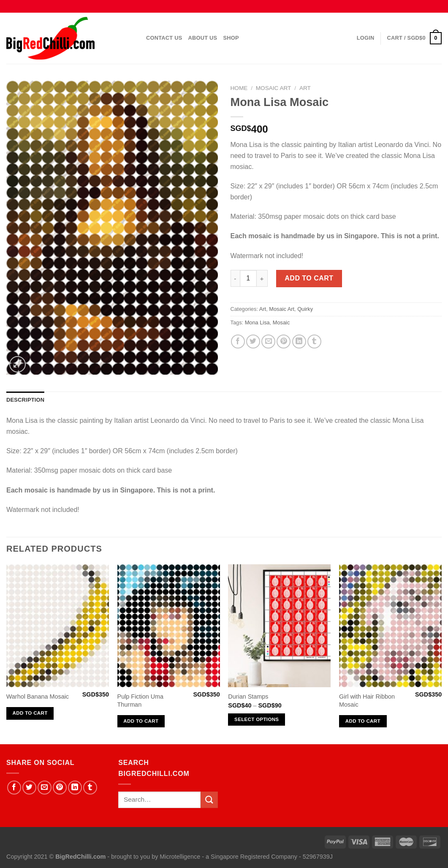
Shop (231, 38)
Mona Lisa (257, 322)
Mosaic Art (274, 88)
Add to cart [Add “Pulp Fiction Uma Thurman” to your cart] (141, 721)
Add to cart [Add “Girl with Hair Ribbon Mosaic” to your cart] (363, 721)
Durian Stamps (248, 697)
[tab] (25, 400)
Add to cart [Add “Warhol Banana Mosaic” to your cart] (30, 713)
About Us (203, 38)
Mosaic (281, 322)
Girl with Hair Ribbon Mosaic (367, 701)
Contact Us (164, 38)
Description (25, 400)
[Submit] (209, 800)
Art (305, 88)
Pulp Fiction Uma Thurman (141, 701)
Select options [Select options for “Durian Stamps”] (257, 719)
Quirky (305, 309)
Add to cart (309, 278)
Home (239, 88)
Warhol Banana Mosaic (38, 697)
